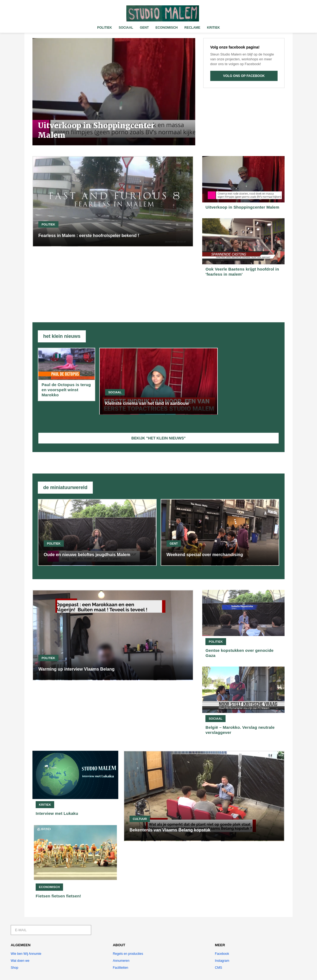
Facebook (222, 954)
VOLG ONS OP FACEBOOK (244, 76)
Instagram (222, 961)
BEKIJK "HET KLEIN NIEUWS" (158, 438)
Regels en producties (128, 954)
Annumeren (121, 961)
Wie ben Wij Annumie (26, 954)
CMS (218, 968)
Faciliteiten (121, 968)
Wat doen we (20, 961)
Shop (14, 968)
